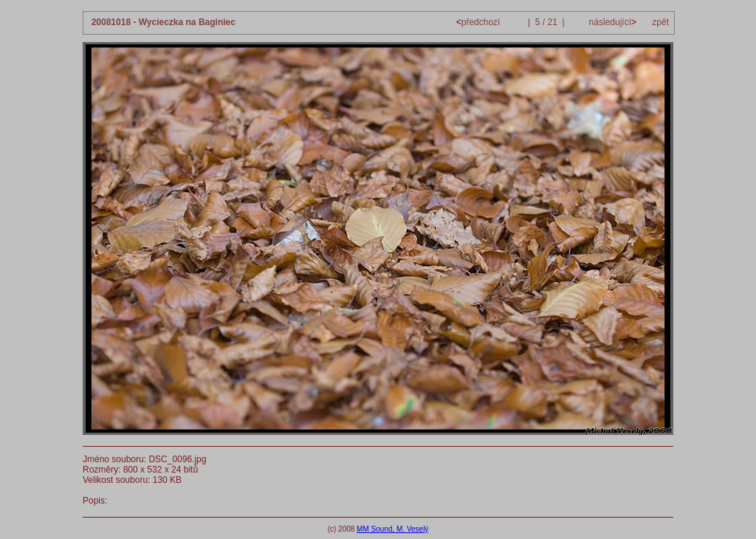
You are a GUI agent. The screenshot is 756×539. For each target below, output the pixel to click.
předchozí (480, 22)
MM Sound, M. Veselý (392, 529)
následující (611, 22)
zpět (660, 22)
